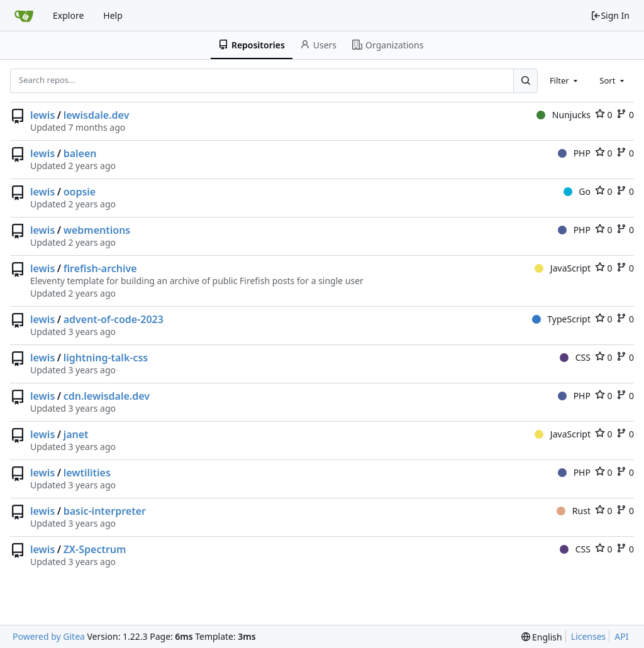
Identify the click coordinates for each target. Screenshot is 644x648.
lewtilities (87, 473)
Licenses (589, 636)
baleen (80, 153)
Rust (574, 511)
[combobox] (565, 80)
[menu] (542, 637)
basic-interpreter (105, 511)
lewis (42, 115)
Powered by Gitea (49, 636)
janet (76, 434)
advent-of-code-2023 (114, 319)
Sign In (610, 15)
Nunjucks (563, 115)
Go (577, 191)
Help (113, 15)
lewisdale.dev (97, 115)
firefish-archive (100, 268)
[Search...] (525, 80)
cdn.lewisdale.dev (107, 396)
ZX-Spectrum (95, 549)
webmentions (97, 230)
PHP (574, 153)
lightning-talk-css (106, 358)
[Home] (24, 16)
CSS (575, 357)
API (621, 636)
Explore (68, 15)
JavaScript (563, 268)
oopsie (80, 192)
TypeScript (561, 319)
